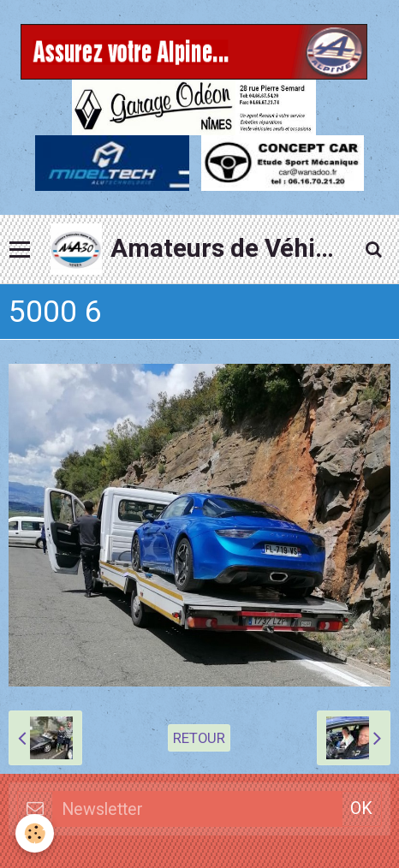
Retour (199, 738)
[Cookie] (35, 833)
